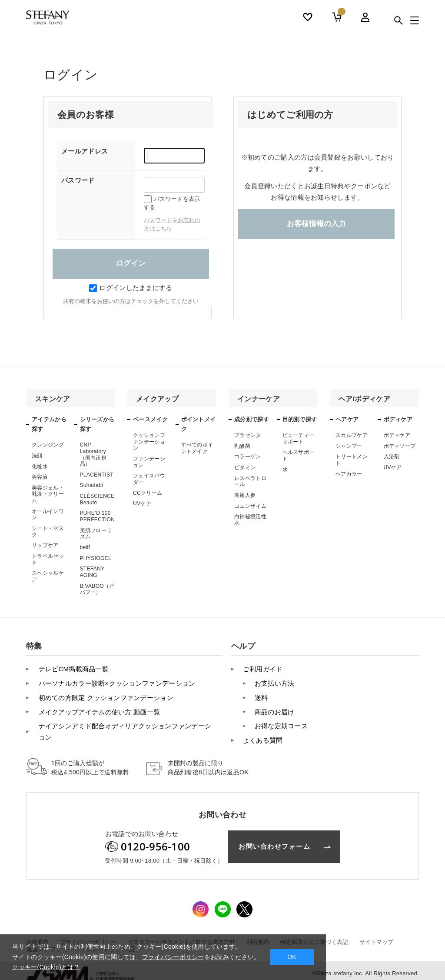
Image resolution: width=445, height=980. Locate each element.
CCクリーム (148, 492)
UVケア (142, 503)
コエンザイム (250, 505)
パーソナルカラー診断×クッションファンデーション (115, 680)
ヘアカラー (349, 473)
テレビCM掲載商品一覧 (72, 667)
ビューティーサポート (299, 438)
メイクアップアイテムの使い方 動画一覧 (98, 708)
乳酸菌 (242, 446)
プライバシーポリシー (173, 957)
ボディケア (397, 435)
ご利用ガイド (262, 667)
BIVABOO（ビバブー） (97, 587)
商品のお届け (274, 708)
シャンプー (349, 446)
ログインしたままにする (131, 288)
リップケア (45, 544)
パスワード (78, 180)
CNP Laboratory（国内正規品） (93, 454)
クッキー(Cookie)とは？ (46, 967)
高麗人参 (245, 494)
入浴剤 (392, 457)
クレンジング (48, 445)
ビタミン (245, 467)
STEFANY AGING (92, 570)
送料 (261, 694)
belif (85, 546)
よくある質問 (262, 735)
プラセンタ (248, 435)
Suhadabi (91, 485)
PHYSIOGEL (96, 557)
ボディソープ (400, 446)
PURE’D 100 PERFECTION (97, 515)
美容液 (40, 477)
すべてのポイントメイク (197, 448)
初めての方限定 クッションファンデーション (104, 694)
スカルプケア (352, 435)
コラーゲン (248, 457)
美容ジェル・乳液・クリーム (48, 494)
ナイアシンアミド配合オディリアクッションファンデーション (123, 727)
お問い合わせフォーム (274, 841)
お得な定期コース (280, 722)
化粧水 (40, 466)
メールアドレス (85, 151)
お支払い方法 (274, 680)
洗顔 (37, 456)
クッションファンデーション (149, 442)
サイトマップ (376, 936)
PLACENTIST (97, 474)
